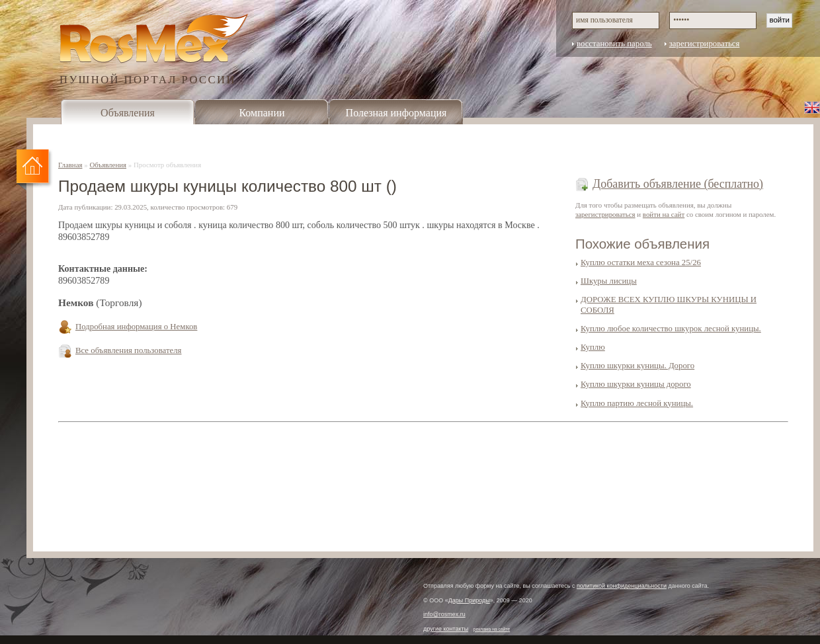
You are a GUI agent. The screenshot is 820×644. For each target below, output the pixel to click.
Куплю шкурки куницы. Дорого (637, 366)
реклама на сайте (492, 629)
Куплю (593, 347)
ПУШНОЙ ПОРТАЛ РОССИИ (148, 79)
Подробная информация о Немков (136, 327)
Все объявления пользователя (129, 350)
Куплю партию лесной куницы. (637, 403)
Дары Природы (469, 600)
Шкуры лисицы (609, 281)
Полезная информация (396, 113)
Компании (262, 113)
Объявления (128, 113)
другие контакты (446, 629)
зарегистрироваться (705, 44)
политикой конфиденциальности (622, 586)
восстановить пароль (614, 44)
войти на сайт (664, 214)
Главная (70, 165)
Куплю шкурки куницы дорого (636, 384)
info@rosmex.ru (444, 614)
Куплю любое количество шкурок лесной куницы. (671, 329)
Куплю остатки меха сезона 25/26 (641, 262)
